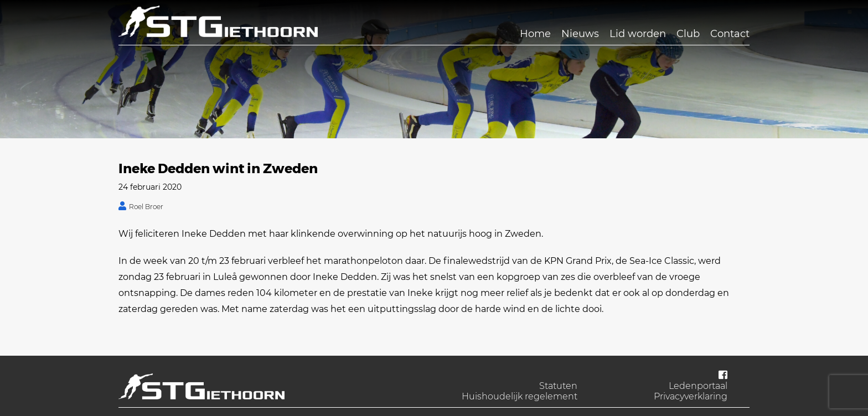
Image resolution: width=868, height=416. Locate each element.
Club (688, 34)
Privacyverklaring (691, 396)
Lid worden (638, 34)
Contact (730, 34)
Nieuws (580, 34)
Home (535, 34)
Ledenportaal (698, 386)
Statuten (558, 386)
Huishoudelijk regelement (520, 396)
